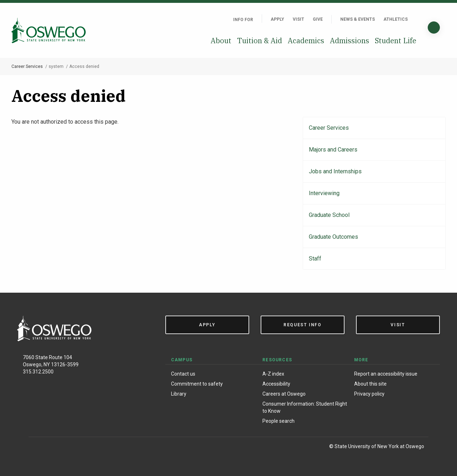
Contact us (183, 374)
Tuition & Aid (260, 41)
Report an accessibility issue (386, 374)
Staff (315, 259)
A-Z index (273, 374)
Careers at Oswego (284, 394)
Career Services (27, 66)
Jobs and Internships (335, 171)
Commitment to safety (197, 384)
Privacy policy (369, 394)
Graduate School (329, 215)
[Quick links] (416, 19)
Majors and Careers (333, 150)
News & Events (358, 19)
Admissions (350, 41)
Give (318, 19)
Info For (243, 20)
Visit (298, 19)
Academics (306, 41)
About (221, 41)
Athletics (396, 19)
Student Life (396, 41)
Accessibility (276, 384)
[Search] (434, 28)
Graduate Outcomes (333, 237)
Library (179, 394)
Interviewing (324, 193)
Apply (277, 19)
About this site (370, 384)
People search (278, 421)
